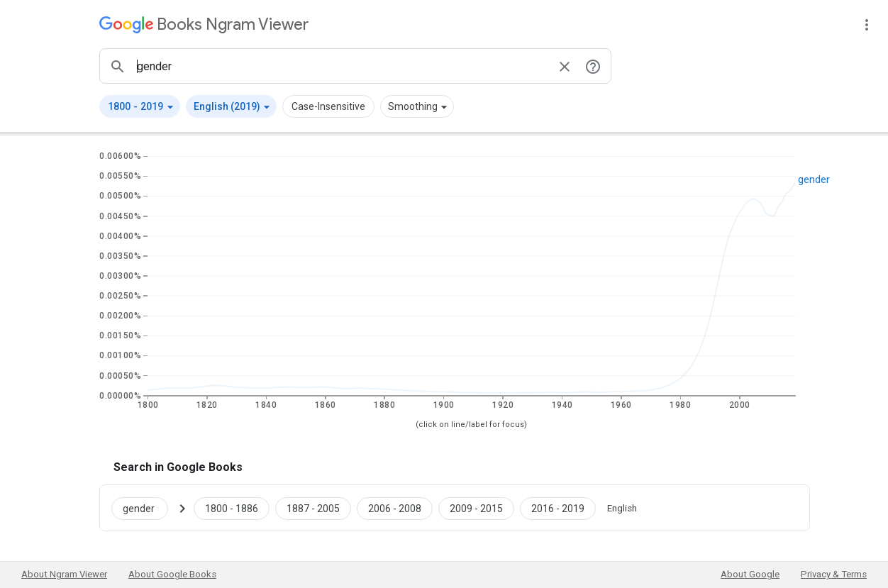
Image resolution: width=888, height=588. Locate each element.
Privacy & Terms (834, 574)
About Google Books (172, 574)
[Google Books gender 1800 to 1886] (232, 508)
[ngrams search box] (341, 66)
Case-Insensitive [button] (328, 106)
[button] (140, 106)
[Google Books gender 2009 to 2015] (476, 508)
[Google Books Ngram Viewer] (204, 24)
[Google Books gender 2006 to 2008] (395, 508)
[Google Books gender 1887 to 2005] (313, 508)
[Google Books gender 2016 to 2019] (558, 508)
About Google (750, 574)
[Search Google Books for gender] (145, 508)
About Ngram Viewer (64, 574)
